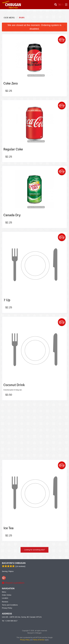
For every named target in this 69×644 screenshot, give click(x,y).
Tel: (10, 621)
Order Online (7, 595)
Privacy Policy (7, 608)
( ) (61, 5)
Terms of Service (39, 640)
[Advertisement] (34, 430)
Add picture (62, 40)
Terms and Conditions (10, 605)
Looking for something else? (35, 550)
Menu (4, 592)
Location (5, 598)
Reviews (5, 602)
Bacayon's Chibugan (14, 563)
